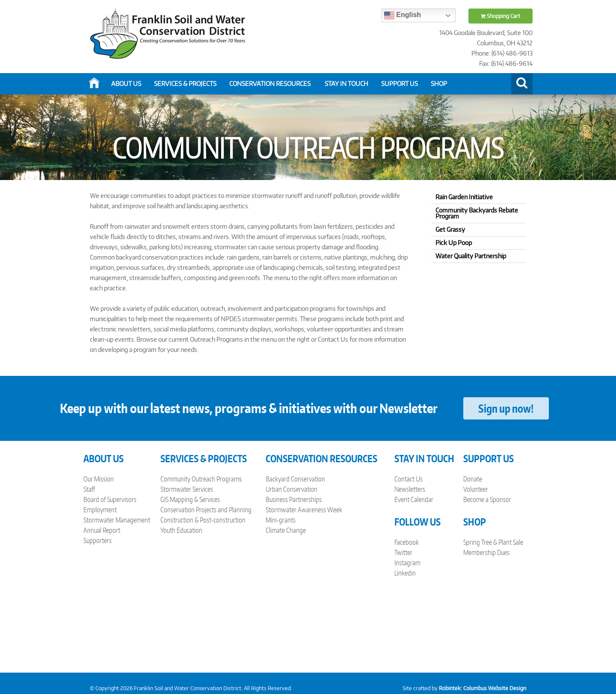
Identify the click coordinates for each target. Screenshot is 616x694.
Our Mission (99, 479)
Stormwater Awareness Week (304, 510)
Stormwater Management (117, 520)
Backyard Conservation (295, 479)
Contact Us (409, 479)
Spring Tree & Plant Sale (493, 542)
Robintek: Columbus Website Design (483, 688)
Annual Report (102, 530)
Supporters (98, 540)
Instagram (407, 563)
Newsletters (410, 489)
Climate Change (286, 530)
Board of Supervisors (110, 499)
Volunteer (476, 489)
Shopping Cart (500, 16)
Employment (100, 510)
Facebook (407, 542)
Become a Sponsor (487, 499)
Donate (473, 479)
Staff (89, 489)
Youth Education (181, 530)
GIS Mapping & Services (190, 499)
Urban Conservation (292, 489)
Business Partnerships (294, 499)
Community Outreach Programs (201, 479)
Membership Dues (486, 552)
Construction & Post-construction (203, 520)
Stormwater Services (187, 489)
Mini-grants (281, 520)
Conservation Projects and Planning (206, 510)
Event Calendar (414, 499)
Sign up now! (506, 408)
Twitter (403, 552)
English (403, 15)
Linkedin (405, 573)
